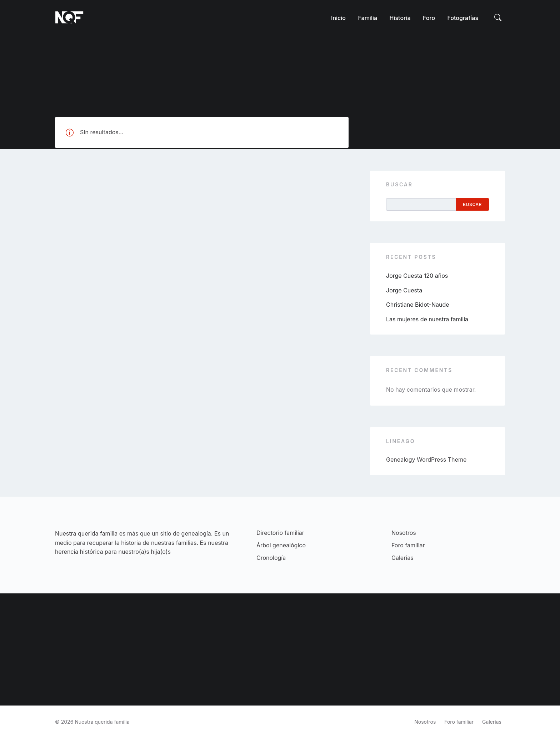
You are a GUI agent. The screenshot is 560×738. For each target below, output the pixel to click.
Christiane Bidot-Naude (418, 305)
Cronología (271, 558)
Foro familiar (408, 545)
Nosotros (404, 533)
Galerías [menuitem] (492, 722)
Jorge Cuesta (404, 290)
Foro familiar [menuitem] (459, 722)
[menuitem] (338, 18)
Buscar (399, 184)
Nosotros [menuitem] (425, 722)
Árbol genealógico (281, 545)
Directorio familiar (280, 533)
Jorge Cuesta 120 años (417, 276)
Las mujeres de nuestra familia (427, 319)
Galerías (402, 558)
